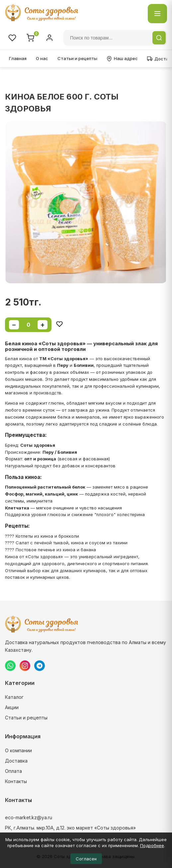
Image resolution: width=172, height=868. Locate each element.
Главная (18, 58)
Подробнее (152, 845)
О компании (18, 750)
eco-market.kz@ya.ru (29, 817)
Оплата (13, 771)
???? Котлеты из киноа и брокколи (42, 536)
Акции (12, 707)
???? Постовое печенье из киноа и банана (50, 550)
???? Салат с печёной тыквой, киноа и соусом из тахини (66, 543)
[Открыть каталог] (157, 14)
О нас (42, 58)
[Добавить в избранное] (59, 325)
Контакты (16, 781)
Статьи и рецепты (77, 58)
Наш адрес (122, 59)
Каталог (14, 697)
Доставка (16, 761)
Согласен (86, 859)
